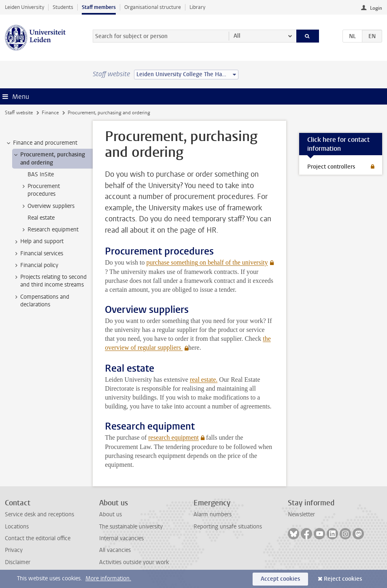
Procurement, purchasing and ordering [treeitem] (49, 158)
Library (197, 7)
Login (376, 8)
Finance (50, 113)
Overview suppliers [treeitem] (47, 206)
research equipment (173, 437)
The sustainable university (131, 527)
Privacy (14, 550)
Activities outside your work (134, 562)
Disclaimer (18, 562)
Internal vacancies (121, 538)
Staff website (19, 113)
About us (111, 514)
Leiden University (24, 7)
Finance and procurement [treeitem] (41, 143)
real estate (203, 380)
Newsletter (301, 514)
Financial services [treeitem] (38, 254)
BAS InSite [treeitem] (41, 174)
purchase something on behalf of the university (207, 262)
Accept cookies (280, 579)
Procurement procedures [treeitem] (40, 190)
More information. (108, 578)
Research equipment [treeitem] (49, 230)
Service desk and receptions (39, 514)
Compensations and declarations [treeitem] (41, 301)
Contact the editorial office (38, 538)
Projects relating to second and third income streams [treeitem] (50, 281)
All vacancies (115, 550)
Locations (17, 527)
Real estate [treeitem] (41, 218)
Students (63, 7)
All (237, 36)
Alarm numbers (213, 514)
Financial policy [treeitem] (35, 265)
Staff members (99, 7)
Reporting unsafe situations (228, 527)
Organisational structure (153, 7)
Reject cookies (343, 579)
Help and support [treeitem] (38, 242)
